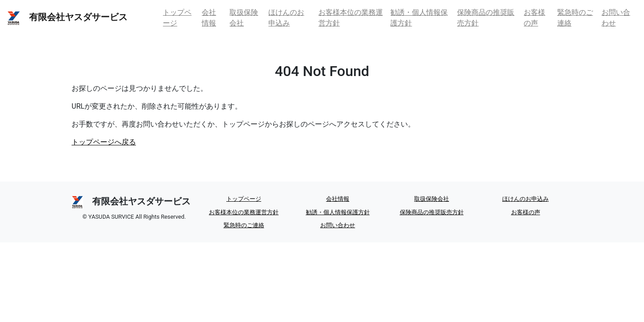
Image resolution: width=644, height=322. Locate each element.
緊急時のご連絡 (575, 18)
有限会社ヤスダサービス (67, 18)
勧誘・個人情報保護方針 (419, 18)
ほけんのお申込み (286, 18)
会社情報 (209, 18)
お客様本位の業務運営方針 (351, 18)
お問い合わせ (616, 18)
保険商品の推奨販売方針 (486, 18)
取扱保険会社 (244, 18)
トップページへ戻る (104, 142)
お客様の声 (534, 18)
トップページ (177, 18)
